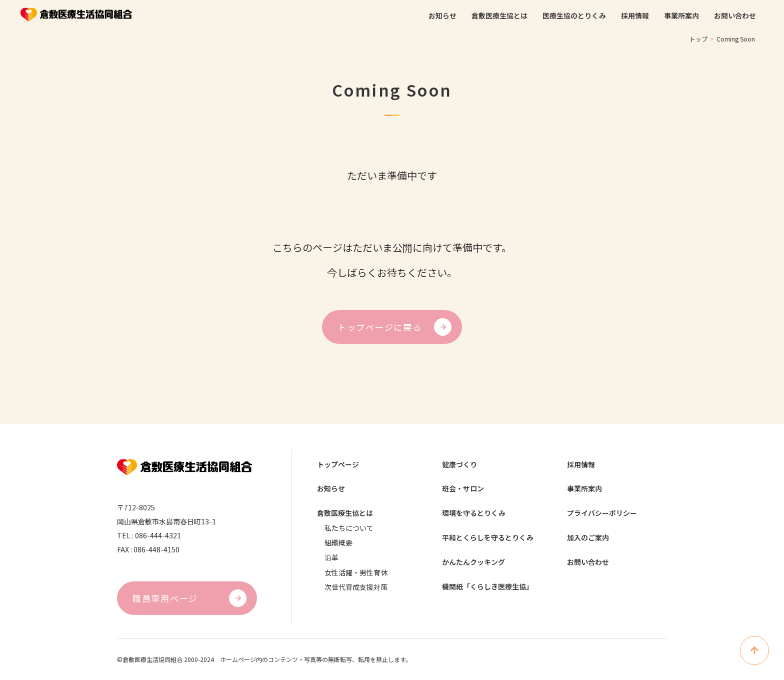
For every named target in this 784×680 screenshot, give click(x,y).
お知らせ (331, 490)
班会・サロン (463, 490)
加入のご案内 (588, 540)
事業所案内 (584, 490)
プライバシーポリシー (602, 515)
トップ (698, 39)
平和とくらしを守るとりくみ (488, 540)
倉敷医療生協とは (345, 515)
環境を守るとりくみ (474, 515)
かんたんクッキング (473, 565)
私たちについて (349, 529)
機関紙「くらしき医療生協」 (487, 590)
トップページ (338, 465)
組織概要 (338, 544)
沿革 (331, 559)
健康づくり (459, 465)
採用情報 (581, 465)
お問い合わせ (588, 565)
